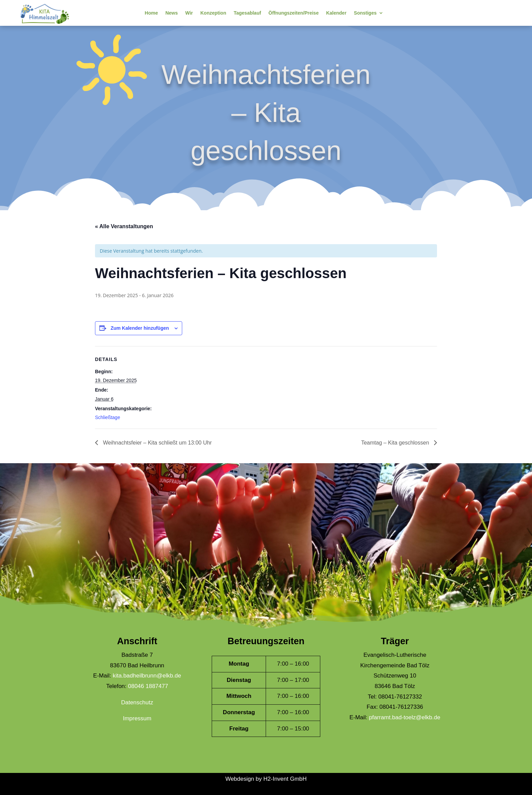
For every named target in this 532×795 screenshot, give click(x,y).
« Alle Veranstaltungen (124, 226)
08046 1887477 (148, 686)
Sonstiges (365, 13)
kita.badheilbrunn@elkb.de (147, 676)
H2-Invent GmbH (285, 779)
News (172, 13)
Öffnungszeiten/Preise (293, 13)
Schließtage (108, 417)
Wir (189, 13)
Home (151, 13)
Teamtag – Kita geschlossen (396, 443)
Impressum (137, 718)
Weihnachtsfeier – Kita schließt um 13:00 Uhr (157, 443)
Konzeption (213, 13)
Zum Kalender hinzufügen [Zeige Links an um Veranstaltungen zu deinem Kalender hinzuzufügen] (140, 328)
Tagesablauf (248, 13)
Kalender (336, 13)
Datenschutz (137, 702)
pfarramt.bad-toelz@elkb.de (405, 717)
